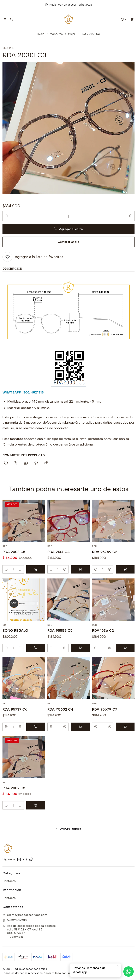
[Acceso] (124, 19)
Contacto (9, 881)
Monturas (56, 34)
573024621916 (15, 920)
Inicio (41, 34)
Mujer (72, 34)
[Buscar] (11, 19)
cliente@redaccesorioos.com (25, 915)
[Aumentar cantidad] (131, 216)
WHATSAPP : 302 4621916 (23, 392)
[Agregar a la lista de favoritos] (33, 257)
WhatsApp (85, 5)
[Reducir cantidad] (6, 216)
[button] (68, 829)
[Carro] (132, 19)
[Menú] (5, 19)
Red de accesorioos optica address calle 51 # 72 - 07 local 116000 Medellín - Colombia (29, 931)
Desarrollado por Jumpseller (62, 973)
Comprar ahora (68, 242)
